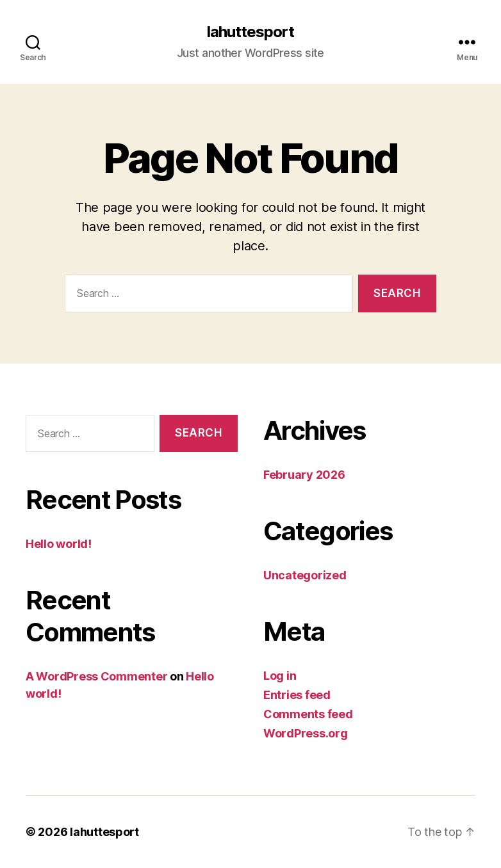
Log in (280, 676)
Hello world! (59, 544)
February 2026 (304, 475)
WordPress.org (306, 733)
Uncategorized (305, 575)
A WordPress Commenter (96, 676)
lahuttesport (250, 32)
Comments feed (308, 714)
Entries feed (297, 695)
